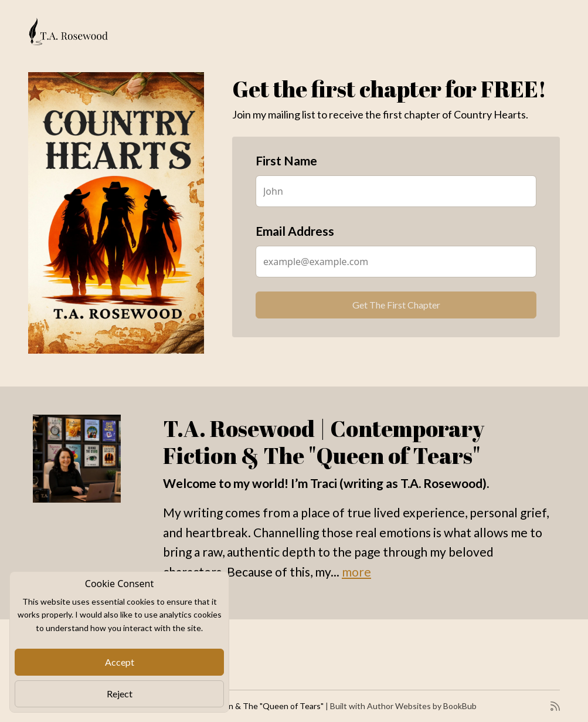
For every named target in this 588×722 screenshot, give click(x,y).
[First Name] (396, 191)
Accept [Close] (120, 662)
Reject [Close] (120, 694)
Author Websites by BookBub (422, 706)
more (356, 572)
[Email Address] (396, 262)
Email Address (295, 231)
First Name (286, 160)
